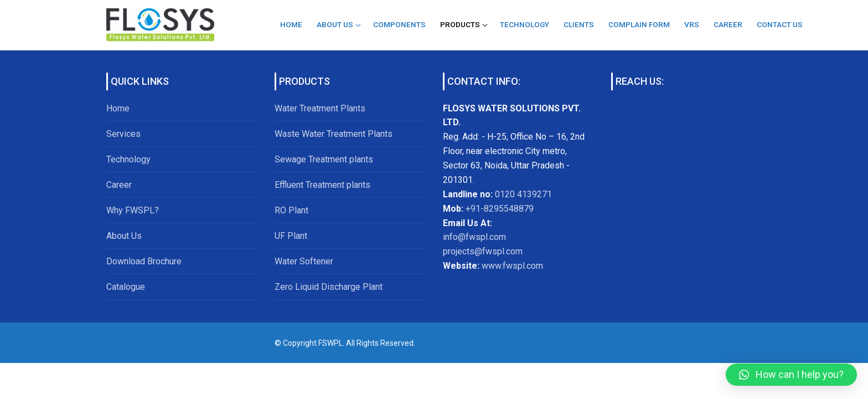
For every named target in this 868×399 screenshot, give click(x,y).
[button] (791, 375)
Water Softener (304, 261)
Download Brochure (144, 261)
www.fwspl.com (512, 266)
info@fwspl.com (474, 237)
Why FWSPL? (133, 210)
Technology (128, 159)
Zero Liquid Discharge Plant (329, 287)
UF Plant (291, 236)
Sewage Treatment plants (324, 159)
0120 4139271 (523, 194)
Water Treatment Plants (320, 108)
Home (118, 108)
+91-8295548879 (498, 209)
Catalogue (126, 287)
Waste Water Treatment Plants (334, 134)
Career (119, 185)
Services (123, 134)
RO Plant (291, 210)
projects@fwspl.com (483, 251)
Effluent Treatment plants (322, 185)
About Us (124, 236)
